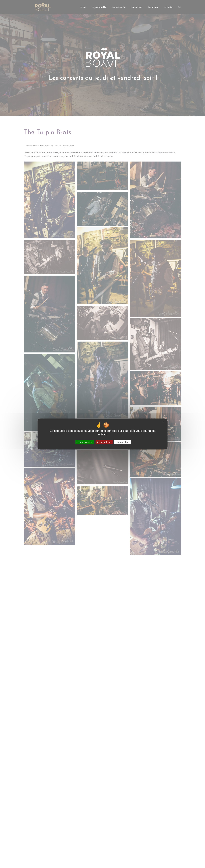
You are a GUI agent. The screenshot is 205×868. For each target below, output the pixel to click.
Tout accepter (85, 442)
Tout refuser (104, 442)
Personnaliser (122, 442)
